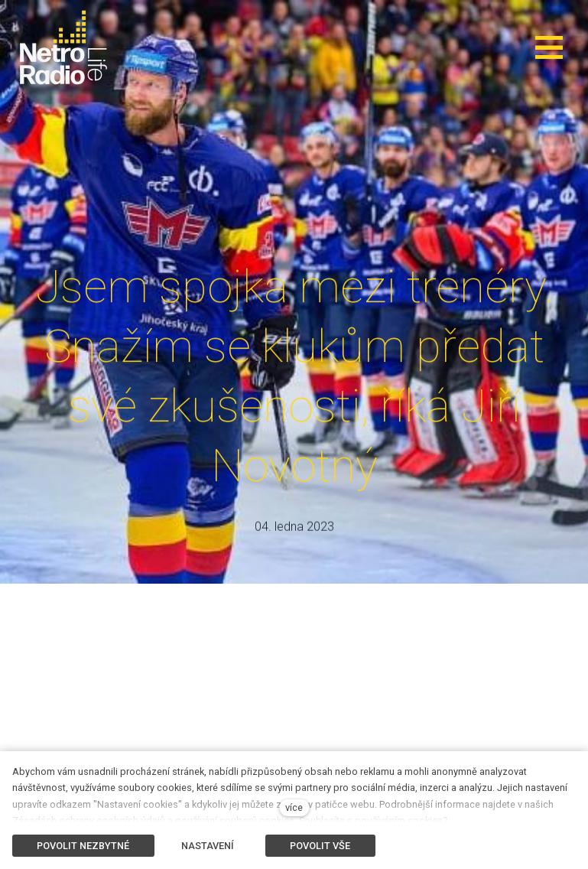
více (294, 807)
